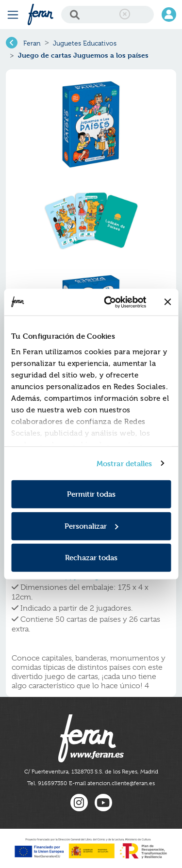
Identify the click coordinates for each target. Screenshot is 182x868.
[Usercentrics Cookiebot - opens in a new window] (108, 302)
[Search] (108, 15)
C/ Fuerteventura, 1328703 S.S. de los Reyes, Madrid (91, 772)
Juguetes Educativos (85, 43)
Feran (32, 43)
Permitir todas (91, 494)
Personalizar (91, 526)
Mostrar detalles (124, 463)
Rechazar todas (91, 558)
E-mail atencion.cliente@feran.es (112, 783)
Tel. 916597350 (47, 783)
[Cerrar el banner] (167, 302)
